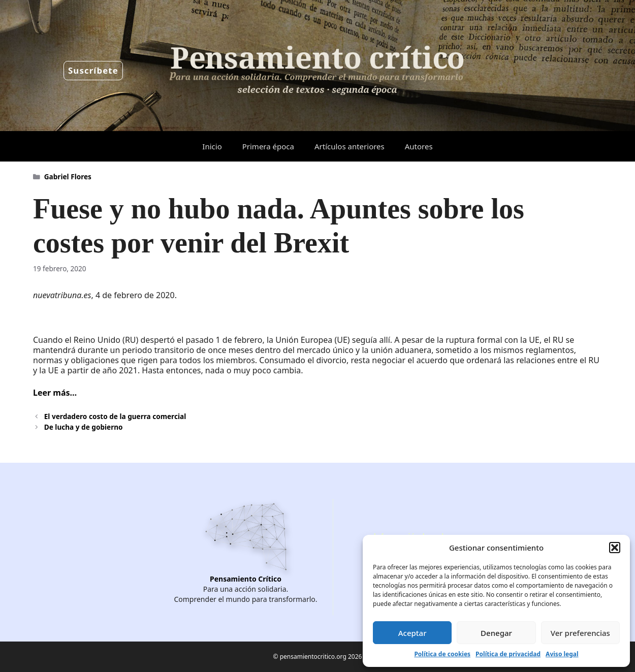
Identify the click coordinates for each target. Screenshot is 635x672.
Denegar (496, 633)
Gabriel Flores (68, 177)
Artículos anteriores (350, 146)
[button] (615, 548)
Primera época (268, 146)
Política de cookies (442, 654)
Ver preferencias (580, 633)
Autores (419, 146)
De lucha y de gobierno (84, 427)
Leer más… (55, 393)
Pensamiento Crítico (246, 579)
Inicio (212, 146)
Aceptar (412, 633)
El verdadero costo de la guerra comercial (115, 416)
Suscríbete (93, 70)
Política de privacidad (508, 654)
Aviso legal (562, 654)
